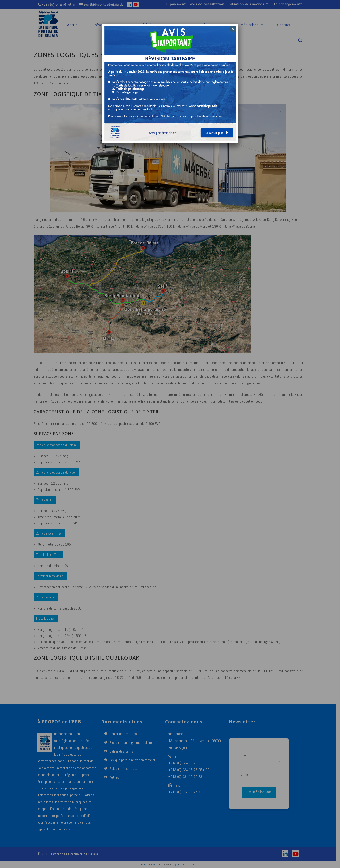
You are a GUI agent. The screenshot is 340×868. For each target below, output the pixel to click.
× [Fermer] (233, 29)
